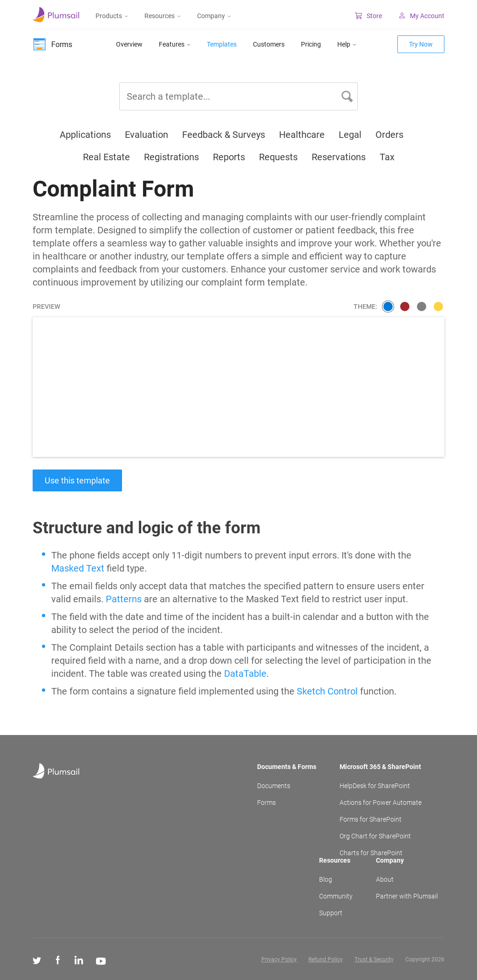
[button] (347, 96)
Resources (163, 16)
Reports (229, 157)
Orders (389, 135)
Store (368, 16)
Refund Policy (326, 960)
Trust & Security (374, 960)
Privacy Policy (279, 960)
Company (214, 16)
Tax (387, 157)
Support (331, 913)
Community (336, 896)
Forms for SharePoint (371, 819)
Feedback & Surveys (224, 135)
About (385, 879)
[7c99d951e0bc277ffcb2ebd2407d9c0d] (438, 306)
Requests (278, 157)
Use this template (77, 480)
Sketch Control (327, 691)
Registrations (171, 157)
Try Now (421, 44)
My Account (421, 16)
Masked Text (78, 568)
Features (175, 44)
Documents (274, 786)
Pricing (311, 44)
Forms (266, 803)
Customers (269, 44)
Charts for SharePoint (371, 853)
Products (112, 16)
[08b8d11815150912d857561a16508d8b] (422, 306)
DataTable (245, 674)
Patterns (124, 599)
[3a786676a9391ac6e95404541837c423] (405, 306)
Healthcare (302, 135)
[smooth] (388, 306)
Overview (129, 44)
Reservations (339, 157)
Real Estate (106, 157)
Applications (85, 135)
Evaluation (147, 135)
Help (347, 44)
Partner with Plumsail (407, 896)
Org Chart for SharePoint (375, 836)
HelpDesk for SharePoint (375, 786)
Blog (326, 879)
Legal (350, 135)
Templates (222, 44)
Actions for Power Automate (381, 803)
